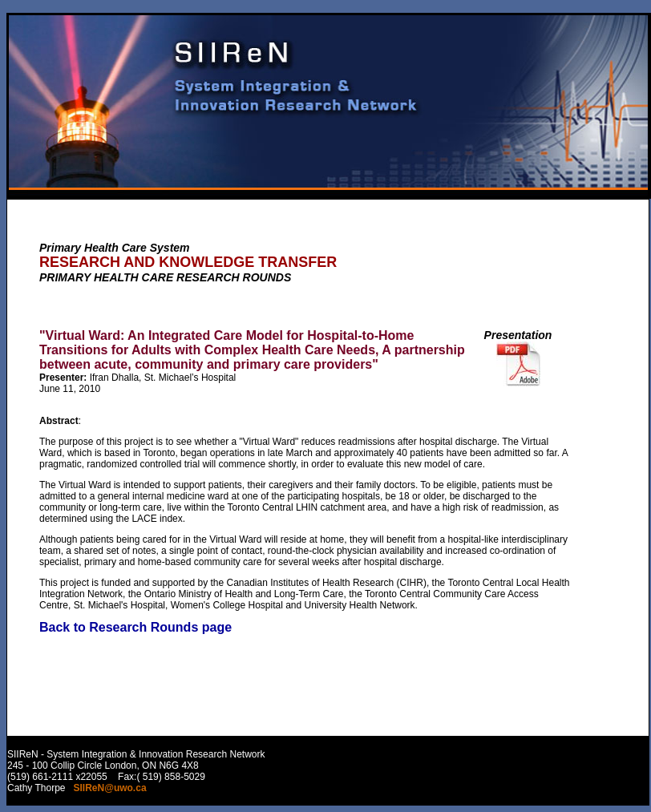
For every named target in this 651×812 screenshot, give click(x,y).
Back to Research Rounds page (135, 627)
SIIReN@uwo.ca (110, 788)
